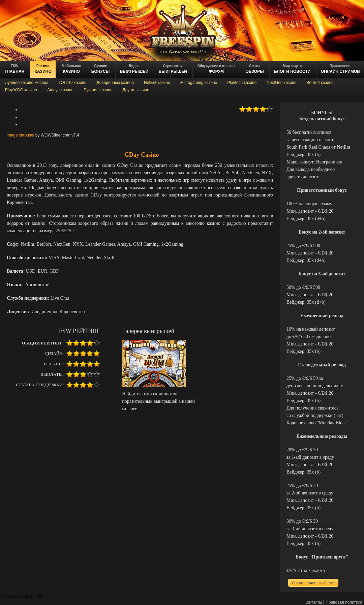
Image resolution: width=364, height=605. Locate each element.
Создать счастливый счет (313, 583)
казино (43, 69)
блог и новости (292, 69)
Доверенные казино (115, 83)
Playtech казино (242, 83)
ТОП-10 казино (72, 83)
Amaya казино (60, 90)
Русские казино (98, 90)
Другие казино (136, 90)
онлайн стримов (340, 69)
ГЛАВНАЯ (14, 69)
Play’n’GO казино (21, 90)
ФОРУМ (216, 69)
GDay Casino (142, 155)
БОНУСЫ (101, 69)
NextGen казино (281, 83)
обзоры (254, 69)
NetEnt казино (157, 83)
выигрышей (173, 69)
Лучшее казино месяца (27, 83)
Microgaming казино (199, 83)
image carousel (20, 135)
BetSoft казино (320, 83)
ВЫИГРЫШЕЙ (134, 69)
